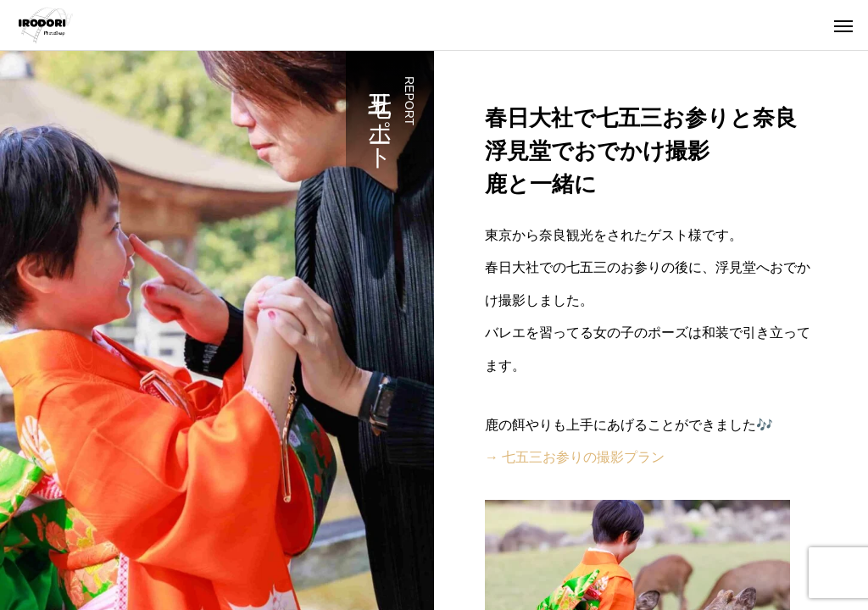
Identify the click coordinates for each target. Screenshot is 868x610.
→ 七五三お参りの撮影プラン (575, 457)
